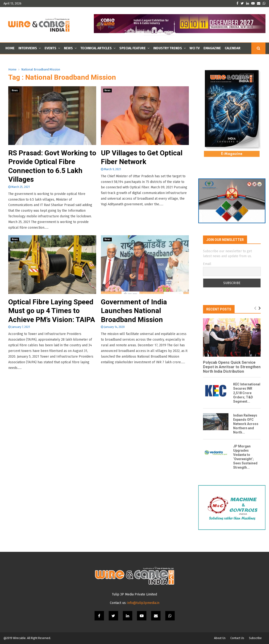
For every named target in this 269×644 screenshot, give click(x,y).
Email (207, 264)
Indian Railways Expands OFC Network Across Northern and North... (246, 424)
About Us (220, 638)
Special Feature (132, 48)
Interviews (28, 48)
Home (10, 48)
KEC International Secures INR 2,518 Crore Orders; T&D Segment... (247, 393)
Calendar (233, 48)
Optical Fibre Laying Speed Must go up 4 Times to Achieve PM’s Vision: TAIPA (52, 311)
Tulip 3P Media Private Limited (134, 594)
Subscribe (255, 638)
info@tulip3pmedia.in (143, 603)
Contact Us (237, 638)
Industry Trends (168, 48)
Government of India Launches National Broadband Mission (134, 311)
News (68, 48)
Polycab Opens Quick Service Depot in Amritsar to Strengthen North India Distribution (232, 367)
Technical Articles (96, 48)
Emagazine (212, 48)
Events (50, 48)
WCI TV (195, 48)
